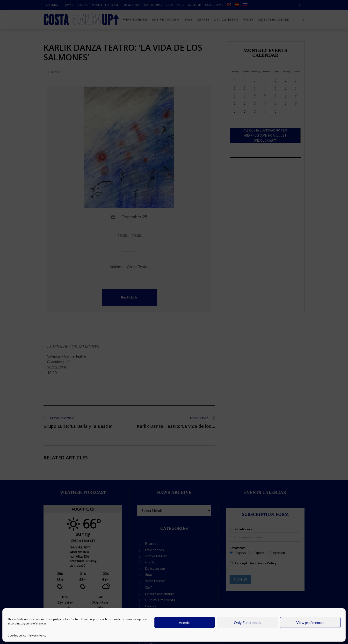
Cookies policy (17, 635)
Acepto (185, 623)
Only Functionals (248, 623)
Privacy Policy (37, 635)
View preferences (310, 623)
